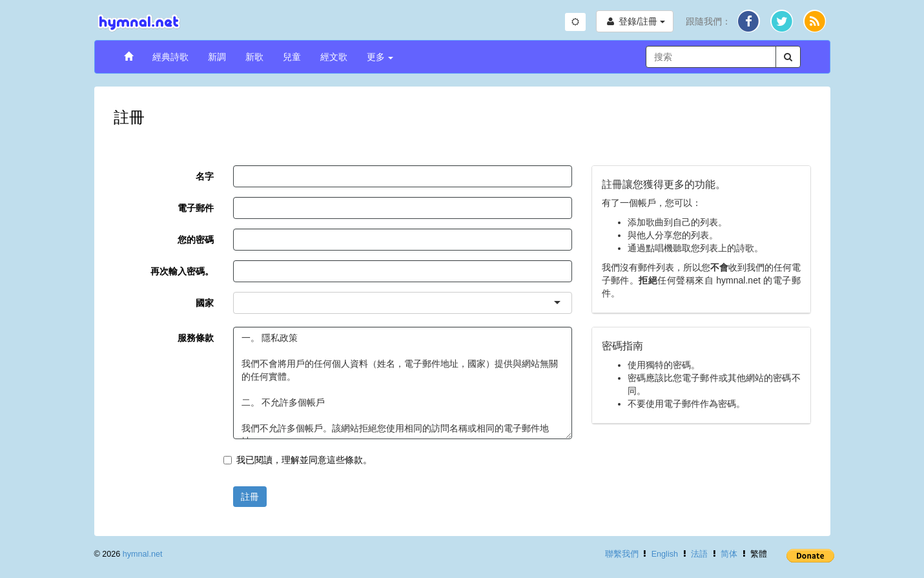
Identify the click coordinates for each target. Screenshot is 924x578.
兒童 (292, 57)
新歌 (254, 57)
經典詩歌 (170, 57)
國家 (205, 303)
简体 (729, 554)
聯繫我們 (622, 554)
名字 (205, 176)
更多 (380, 57)
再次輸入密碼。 (182, 271)
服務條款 (196, 338)
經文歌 (334, 57)
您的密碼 (196, 240)
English (665, 554)
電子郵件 (196, 208)
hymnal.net (143, 554)
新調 (217, 57)
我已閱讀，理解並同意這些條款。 (298, 460)
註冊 (250, 497)
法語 (699, 554)
